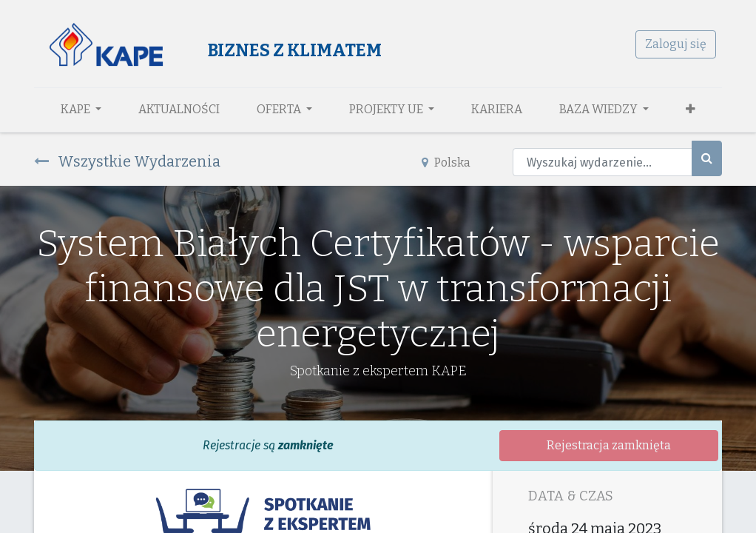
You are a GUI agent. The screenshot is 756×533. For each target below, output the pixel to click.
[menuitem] (179, 110)
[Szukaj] (707, 158)
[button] (691, 110)
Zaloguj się (676, 44)
